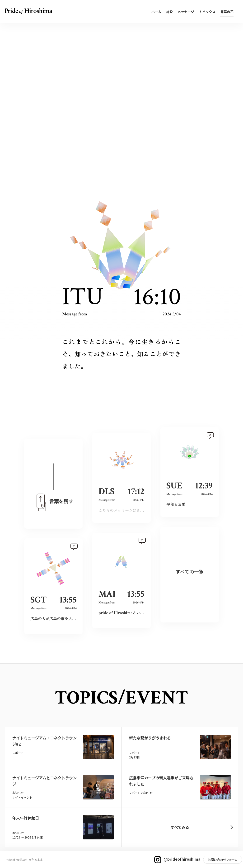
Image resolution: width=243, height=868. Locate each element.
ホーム (156, 12)
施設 (169, 12)
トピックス (207, 12)
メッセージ (186, 12)
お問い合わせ (217, 860)
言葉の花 (227, 12)
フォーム (232, 860)
